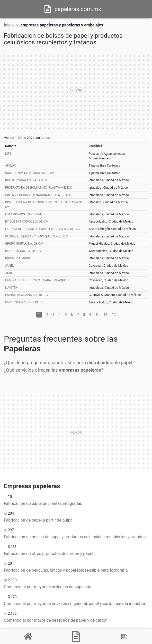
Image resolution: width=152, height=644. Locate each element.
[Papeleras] (76, 636)
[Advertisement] (76, 91)
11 (106, 315)
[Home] (48, 9)
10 (97, 315)
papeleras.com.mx (78, 9)
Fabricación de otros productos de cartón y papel (48, 554)
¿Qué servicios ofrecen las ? (53, 370)
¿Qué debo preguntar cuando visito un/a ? (69, 363)
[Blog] (124, 637)
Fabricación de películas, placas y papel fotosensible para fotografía (66, 570)
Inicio (9, 25)
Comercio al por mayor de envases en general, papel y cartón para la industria (74, 604)
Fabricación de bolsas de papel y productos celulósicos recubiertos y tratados (75, 537)
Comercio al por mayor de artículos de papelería (48, 587)
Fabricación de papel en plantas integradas (43, 503)
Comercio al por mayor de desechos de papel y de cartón (56, 620)
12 (114, 315)
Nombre (11, 146)
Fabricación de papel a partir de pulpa (38, 520)
